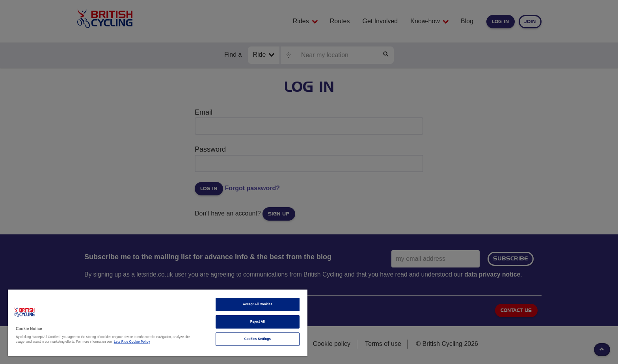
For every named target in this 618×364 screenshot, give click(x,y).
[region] (158, 323)
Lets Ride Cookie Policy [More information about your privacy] (132, 342)
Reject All (258, 322)
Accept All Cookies (258, 304)
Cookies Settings (258, 339)
